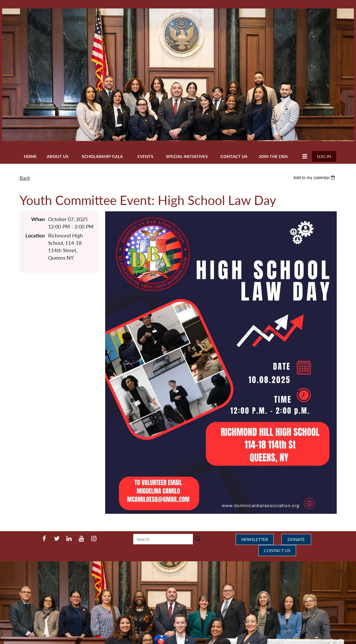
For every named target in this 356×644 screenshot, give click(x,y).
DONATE (296, 539)
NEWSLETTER (255, 539)
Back (25, 178)
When (38, 219)
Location (35, 236)
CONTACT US (277, 550)
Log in (324, 156)
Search (198, 539)
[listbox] (315, 178)
